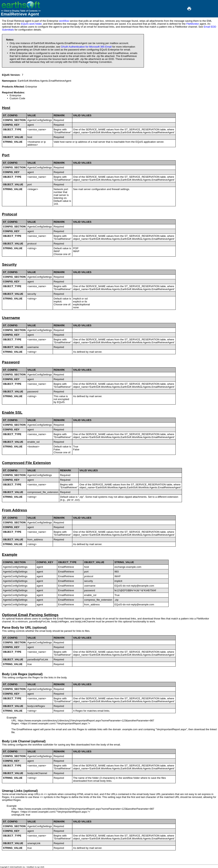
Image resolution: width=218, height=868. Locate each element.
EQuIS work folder (31, 24)
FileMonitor (193, 24)
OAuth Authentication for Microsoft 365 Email (86, 47)
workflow (64, 21)
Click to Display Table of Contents (21, 11)
